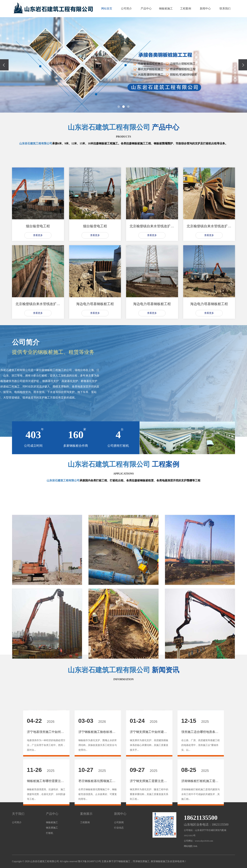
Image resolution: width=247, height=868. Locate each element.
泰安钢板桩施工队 (160, 861)
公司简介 (126, 8)
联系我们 (225, 8)
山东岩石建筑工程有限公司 (109, 127)
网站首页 (107, 8)
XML (195, 846)
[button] (119, 107)
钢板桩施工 (166, 8)
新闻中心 (205, 8)
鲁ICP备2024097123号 (90, 861)
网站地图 (188, 846)
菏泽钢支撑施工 (141, 861)
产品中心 (146, 8)
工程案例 (186, 8)
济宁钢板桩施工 (122, 861)
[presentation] (4, 65)
